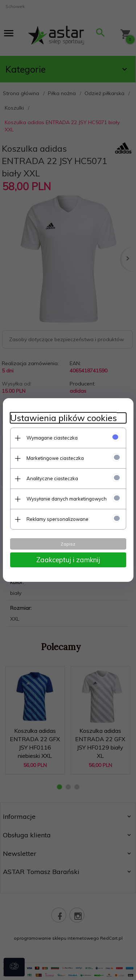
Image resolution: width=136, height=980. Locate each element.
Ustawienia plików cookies (63, 418)
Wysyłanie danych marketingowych (67, 499)
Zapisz (68, 544)
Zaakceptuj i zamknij (68, 560)
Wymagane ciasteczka (52, 438)
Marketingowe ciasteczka (55, 458)
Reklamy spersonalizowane (57, 519)
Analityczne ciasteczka (52, 478)
